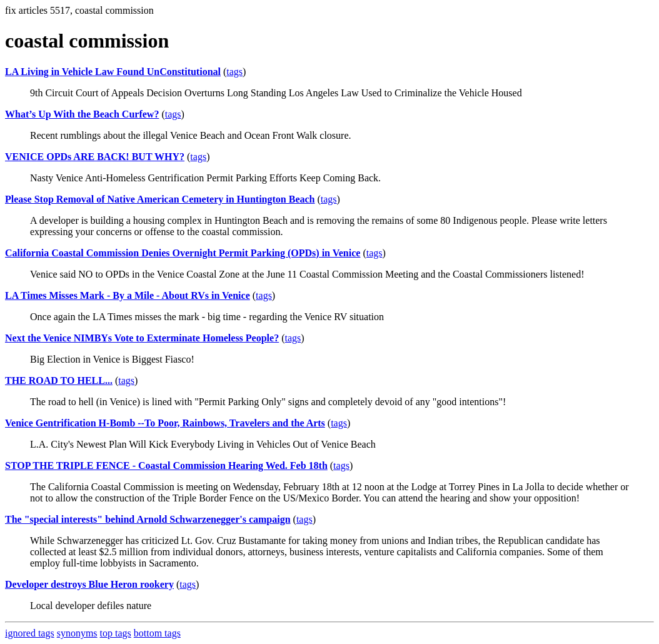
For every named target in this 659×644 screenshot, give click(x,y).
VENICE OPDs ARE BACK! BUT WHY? (95, 157)
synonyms (77, 633)
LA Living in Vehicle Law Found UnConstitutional (113, 72)
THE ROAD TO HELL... (59, 380)
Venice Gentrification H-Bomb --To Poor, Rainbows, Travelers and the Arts (165, 423)
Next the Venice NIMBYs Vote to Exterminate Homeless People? (142, 338)
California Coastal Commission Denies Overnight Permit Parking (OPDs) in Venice (183, 253)
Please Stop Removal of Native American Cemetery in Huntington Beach (160, 199)
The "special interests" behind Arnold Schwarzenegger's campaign (148, 519)
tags (234, 72)
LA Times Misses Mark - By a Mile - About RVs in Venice (128, 295)
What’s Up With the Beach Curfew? (82, 114)
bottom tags (157, 633)
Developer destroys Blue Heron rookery (89, 584)
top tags (116, 633)
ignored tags (30, 633)
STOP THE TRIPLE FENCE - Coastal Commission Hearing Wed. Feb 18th (166, 465)
